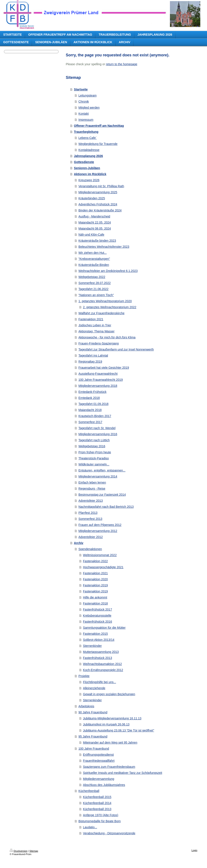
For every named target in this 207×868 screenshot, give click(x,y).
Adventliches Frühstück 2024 (98, 204)
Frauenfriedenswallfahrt (99, 761)
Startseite (81, 89)
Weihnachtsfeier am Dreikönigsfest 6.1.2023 (108, 271)
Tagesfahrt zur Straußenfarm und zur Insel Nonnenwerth (116, 349)
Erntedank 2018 (89, 398)
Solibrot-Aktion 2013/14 (99, 640)
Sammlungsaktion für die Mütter (104, 628)
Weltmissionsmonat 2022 (100, 555)
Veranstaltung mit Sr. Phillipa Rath (101, 186)
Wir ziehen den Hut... (93, 253)
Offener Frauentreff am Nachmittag (99, 126)
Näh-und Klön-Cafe (91, 235)
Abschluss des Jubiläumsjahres (104, 785)
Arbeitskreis (86, 706)
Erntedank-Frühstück (93, 392)
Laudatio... (90, 827)
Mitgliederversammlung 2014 (98, 476)
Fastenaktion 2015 (95, 634)
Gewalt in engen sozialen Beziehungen (109, 694)
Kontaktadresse (89, 150)
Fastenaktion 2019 (95, 585)
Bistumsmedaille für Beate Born (100, 821)
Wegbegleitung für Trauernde (98, 144)
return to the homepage (122, 64)
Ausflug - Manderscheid (94, 216)
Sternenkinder (92, 646)
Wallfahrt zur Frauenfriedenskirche (101, 313)
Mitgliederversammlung (99, 779)
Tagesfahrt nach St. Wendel (97, 428)
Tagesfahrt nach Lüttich (94, 440)
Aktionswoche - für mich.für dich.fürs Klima (107, 337)
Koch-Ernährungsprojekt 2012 (103, 670)
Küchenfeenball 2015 (97, 797)
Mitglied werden (89, 108)
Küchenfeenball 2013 (97, 809)
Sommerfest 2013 (90, 519)
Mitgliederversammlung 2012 (98, 531)
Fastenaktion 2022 (95, 561)
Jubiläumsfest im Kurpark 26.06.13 (106, 724)
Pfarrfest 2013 (88, 513)
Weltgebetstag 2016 (92, 446)
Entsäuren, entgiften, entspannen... (102, 470)
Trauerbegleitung (86, 132)
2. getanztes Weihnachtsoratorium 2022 (110, 307)
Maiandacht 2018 (90, 410)
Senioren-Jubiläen (87, 168)
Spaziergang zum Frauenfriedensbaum (109, 767)
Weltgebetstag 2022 (92, 277)
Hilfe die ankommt (95, 597)
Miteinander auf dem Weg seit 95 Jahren (110, 743)
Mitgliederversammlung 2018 (98, 386)
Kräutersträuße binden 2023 (97, 241)
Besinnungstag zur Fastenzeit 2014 (102, 495)
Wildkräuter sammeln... (94, 464)
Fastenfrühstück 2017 (98, 609)
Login (194, 850)
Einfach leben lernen (92, 482)
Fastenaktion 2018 (95, 603)
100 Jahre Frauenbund (94, 749)
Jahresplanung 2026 (89, 156)
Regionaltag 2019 (90, 362)
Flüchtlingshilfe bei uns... (100, 682)
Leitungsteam (88, 95)
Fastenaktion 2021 (91, 319)
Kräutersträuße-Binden (94, 265)
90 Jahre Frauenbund (93, 712)
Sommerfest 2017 (90, 422)
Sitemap (34, 851)
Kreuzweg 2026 (89, 180)
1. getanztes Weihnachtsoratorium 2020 (105, 301)
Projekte (84, 676)
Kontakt (84, 114)
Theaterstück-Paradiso (94, 458)
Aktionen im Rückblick (90, 174)
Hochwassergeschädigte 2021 (103, 567)
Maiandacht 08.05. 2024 (95, 229)
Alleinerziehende (94, 688)
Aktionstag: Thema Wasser (96, 331)
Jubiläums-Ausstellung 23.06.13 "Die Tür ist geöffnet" (119, 730)
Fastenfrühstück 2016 (98, 622)
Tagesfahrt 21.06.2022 (93, 289)
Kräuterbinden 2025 (92, 198)
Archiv (79, 543)
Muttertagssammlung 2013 (101, 652)
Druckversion (19, 851)
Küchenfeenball (89, 791)
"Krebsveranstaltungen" (94, 259)
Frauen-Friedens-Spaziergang (99, 343)
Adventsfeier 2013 (91, 501)
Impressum (86, 120)
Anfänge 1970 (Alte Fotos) (101, 815)
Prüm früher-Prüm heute (95, 452)
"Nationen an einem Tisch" (96, 295)
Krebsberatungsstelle (97, 616)
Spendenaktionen (90, 549)
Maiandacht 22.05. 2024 (95, 222)
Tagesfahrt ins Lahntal (93, 355)
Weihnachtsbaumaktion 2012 (102, 664)
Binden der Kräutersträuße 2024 (100, 210)
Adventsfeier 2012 (91, 537)
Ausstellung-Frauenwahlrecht (98, 374)
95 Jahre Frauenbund (93, 736)
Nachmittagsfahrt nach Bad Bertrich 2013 (106, 507)
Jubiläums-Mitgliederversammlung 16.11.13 (112, 718)
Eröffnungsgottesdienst (98, 755)
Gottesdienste (84, 162)
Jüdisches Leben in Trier (95, 325)
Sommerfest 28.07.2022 (95, 283)
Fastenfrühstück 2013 (98, 658)
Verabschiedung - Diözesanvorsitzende (109, 833)
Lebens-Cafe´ (88, 138)
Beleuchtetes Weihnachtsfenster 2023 (104, 247)
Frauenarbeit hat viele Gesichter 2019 (104, 368)
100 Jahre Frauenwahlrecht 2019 (101, 380)
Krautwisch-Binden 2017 (95, 416)
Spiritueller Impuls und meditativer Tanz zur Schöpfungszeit (123, 773)
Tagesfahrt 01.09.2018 (93, 404)
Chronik (84, 102)
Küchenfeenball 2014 (97, 803)
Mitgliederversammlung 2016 (98, 434)
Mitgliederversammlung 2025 (98, 192)
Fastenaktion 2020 (95, 579)
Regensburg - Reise (92, 489)
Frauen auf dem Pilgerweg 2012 (100, 525)
